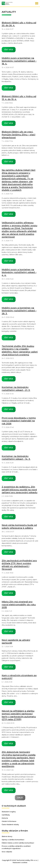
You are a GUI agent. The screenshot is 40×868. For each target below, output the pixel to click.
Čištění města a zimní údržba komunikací (18, 843)
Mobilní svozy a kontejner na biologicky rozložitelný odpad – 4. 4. (19, 272)
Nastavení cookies (20, 863)
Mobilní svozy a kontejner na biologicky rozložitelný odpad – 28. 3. (19, 311)
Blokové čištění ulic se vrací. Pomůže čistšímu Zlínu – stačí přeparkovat (19, 135)
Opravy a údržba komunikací (13, 840)
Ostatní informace (9, 821)
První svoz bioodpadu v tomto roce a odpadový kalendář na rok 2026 (19, 421)
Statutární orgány (9, 812)
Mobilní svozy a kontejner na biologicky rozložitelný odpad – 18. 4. (19, 61)
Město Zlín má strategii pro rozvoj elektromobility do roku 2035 (19, 605)
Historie (5, 818)
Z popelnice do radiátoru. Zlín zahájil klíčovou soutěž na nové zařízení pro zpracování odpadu (20, 490)
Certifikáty (6, 815)
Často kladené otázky (10, 825)
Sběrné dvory (7, 836)
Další (20, 798)
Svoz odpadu (7, 852)
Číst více (9, 50)
